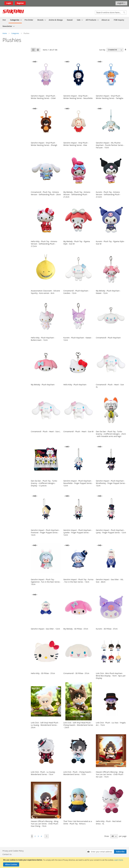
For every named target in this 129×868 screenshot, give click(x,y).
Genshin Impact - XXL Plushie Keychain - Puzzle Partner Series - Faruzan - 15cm (110, 145)
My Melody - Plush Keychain (43, 385)
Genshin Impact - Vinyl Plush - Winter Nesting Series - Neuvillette (78, 97)
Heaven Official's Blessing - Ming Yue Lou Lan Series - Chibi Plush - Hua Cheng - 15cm (45, 824)
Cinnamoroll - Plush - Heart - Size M (78, 431)
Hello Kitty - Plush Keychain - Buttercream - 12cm (43, 339)
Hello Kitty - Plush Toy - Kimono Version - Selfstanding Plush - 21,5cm (44, 244)
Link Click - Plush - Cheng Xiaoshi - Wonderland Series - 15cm (78, 773)
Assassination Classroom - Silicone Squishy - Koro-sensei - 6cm (45, 292)
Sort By (102, 50)
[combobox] (111, 12)
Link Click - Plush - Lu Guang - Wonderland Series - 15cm (43, 773)
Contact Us (7, 854)
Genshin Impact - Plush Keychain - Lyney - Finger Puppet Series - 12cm (111, 531)
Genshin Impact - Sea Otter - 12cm (45, 629)
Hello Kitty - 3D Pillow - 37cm (43, 673)
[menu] (64, 23)
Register (20, 3)
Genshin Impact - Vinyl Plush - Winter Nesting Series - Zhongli (44, 144)
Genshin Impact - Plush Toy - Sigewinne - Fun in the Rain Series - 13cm (46, 582)
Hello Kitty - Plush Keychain (75, 385)
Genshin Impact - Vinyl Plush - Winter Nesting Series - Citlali (44, 97)
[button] (121, 3)
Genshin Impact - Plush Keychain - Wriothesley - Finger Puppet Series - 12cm (111, 483)
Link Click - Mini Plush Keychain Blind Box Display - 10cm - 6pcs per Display (111, 676)
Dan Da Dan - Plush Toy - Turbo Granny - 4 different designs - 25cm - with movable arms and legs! (111, 434)
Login (9, 3)
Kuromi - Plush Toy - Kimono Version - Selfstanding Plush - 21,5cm (108, 194)
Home (5, 33)
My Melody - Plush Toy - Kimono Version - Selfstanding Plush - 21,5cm (77, 194)
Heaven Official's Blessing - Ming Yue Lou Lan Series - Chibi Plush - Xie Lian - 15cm (110, 774)
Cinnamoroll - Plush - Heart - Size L (46, 431)
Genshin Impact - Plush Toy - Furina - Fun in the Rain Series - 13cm (78, 581)
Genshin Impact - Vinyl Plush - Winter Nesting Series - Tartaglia (110, 97)
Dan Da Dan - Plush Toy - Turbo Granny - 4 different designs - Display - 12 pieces (44, 483)
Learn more (118, 860)
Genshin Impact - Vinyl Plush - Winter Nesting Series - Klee (76, 144)
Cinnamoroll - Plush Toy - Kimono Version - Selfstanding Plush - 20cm (46, 193)
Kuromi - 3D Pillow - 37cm (107, 629)
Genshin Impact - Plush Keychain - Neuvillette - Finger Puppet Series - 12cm (78, 483)
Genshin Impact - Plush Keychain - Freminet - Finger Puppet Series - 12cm (45, 533)
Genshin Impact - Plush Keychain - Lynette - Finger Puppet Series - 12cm (78, 533)
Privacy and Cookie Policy (13, 851)
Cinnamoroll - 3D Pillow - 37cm (76, 673)
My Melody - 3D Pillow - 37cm (76, 629)
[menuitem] (4, 20)
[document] (65, 863)
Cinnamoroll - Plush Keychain (108, 338)
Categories (15, 33)
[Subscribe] (120, 852)
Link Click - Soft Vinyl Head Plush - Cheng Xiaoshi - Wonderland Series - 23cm (78, 725)
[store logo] (13, 12)
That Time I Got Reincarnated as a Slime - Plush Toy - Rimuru (78, 822)
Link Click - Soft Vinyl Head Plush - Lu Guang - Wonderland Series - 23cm (45, 725)
